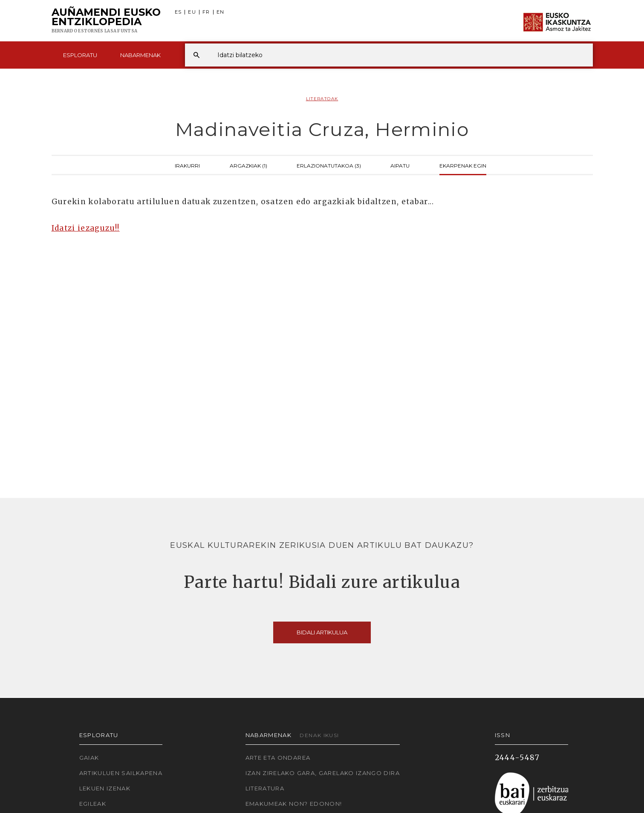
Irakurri (187, 165)
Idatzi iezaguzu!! (86, 228)
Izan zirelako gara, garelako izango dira (323, 773)
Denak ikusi (319, 735)
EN (221, 12)
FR (206, 12)
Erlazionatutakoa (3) (329, 165)
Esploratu (80, 55)
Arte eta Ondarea (278, 758)
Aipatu (400, 165)
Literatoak (322, 99)
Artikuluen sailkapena (121, 773)
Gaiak (89, 758)
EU (192, 12)
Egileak (93, 804)
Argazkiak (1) (248, 165)
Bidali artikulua (322, 632)
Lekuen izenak (105, 788)
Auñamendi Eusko (106, 21)
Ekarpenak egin (463, 165)
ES (178, 12)
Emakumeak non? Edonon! (294, 804)
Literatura (265, 788)
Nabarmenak (140, 55)
